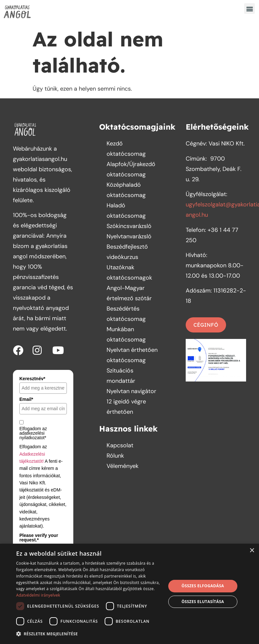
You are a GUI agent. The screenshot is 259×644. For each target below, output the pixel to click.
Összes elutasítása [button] (203, 602)
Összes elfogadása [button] (203, 586)
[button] (249, 9)
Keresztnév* (32, 379)
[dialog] (129, 594)
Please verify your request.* (39, 538)
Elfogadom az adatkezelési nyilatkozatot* (33, 433)
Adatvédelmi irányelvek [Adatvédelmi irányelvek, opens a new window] (38, 595)
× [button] (252, 551)
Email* (26, 399)
